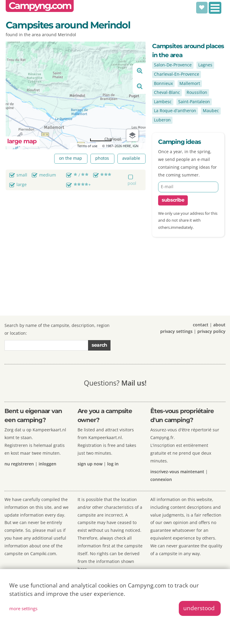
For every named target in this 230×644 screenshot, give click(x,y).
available (131, 158)
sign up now (90, 464)
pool (132, 183)
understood (199, 608)
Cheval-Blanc (167, 92)
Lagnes (205, 65)
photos (102, 158)
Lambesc (163, 102)
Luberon (162, 120)
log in (113, 464)
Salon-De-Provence (173, 65)
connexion (161, 479)
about (219, 325)
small (22, 175)
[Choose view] (132, 135)
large (22, 184)
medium (48, 175)
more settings (23, 608)
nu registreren (19, 464)
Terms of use (87, 146)
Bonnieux (163, 83)
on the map (71, 158)
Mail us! (134, 383)
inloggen (47, 464)
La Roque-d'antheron (175, 111)
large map (22, 141)
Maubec (211, 111)
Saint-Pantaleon (194, 102)
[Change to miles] (106, 140)
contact (201, 325)
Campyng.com (40, 6)
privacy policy (211, 331)
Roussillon (197, 92)
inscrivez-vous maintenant (177, 472)
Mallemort (190, 83)
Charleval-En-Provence (177, 74)
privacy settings (176, 331)
